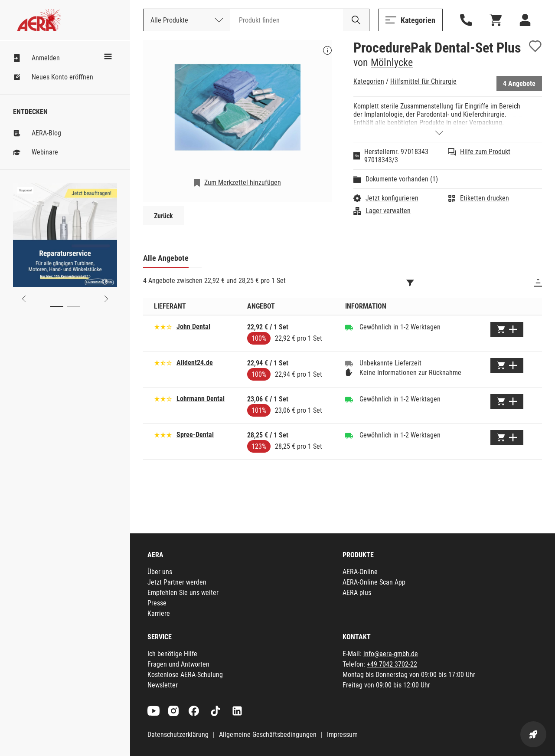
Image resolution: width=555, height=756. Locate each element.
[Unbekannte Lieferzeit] (349, 363)
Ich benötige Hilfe (172, 654)
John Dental (193, 327)
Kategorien (369, 81)
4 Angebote (519, 84)
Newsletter (163, 685)
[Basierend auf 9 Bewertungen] (163, 398)
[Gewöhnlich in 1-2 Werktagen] (349, 327)
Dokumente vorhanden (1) (402, 179)
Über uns (160, 572)
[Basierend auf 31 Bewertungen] (163, 434)
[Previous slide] (24, 299)
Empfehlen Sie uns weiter (183, 593)
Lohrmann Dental (201, 399)
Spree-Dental (195, 435)
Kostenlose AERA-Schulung (185, 675)
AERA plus (357, 593)
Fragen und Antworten (178, 664)
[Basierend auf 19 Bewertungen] (163, 362)
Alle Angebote (166, 258)
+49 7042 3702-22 (392, 664)
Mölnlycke (392, 62)
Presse (157, 603)
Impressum (342, 735)
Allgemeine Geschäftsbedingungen (268, 735)
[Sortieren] (538, 283)
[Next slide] (106, 299)
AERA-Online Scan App (374, 582)
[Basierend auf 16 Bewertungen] (163, 326)
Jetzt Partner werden (177, 582)
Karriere (159, 613)
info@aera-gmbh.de (391, 654)
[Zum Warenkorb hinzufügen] (507, 329)
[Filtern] (410, 283)
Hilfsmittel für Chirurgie (423, 81)
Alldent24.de (195, 363)
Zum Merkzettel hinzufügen (243, 182)
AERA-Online (360, 572)
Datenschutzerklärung (178, 735)
